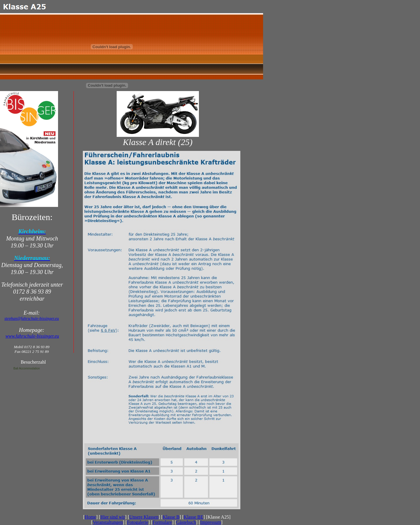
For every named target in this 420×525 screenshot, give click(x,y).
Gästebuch (186, 522)
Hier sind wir (113, 517)
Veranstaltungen (108, 522)
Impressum (210, 522)
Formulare (162, 522)
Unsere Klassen (144, 517)
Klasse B (171, 517)
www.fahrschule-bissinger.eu (32, 336)
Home (90, 517)
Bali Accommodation (27, 368)
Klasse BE (194, 517)
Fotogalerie (138, 522)
